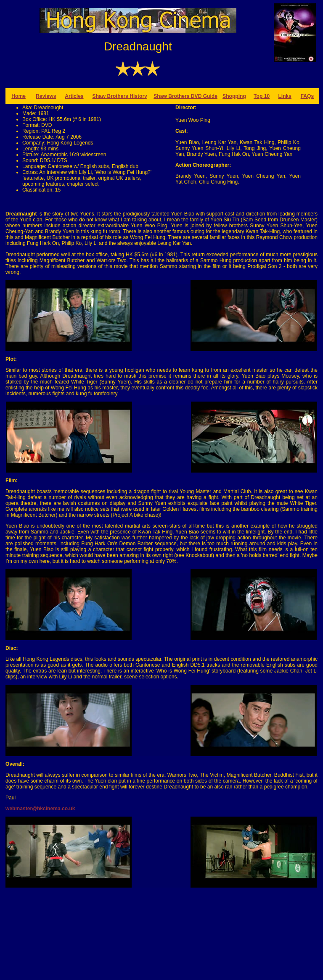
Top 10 (262, 96)
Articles (74, 96)
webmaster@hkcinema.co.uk (40, 809)
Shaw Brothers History (120, 96)
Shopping (234, 96)
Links (285, 96)
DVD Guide (204, 96)
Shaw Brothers (172, 96)
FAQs (307, 96)
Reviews (46, 96)
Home (19, 96)
